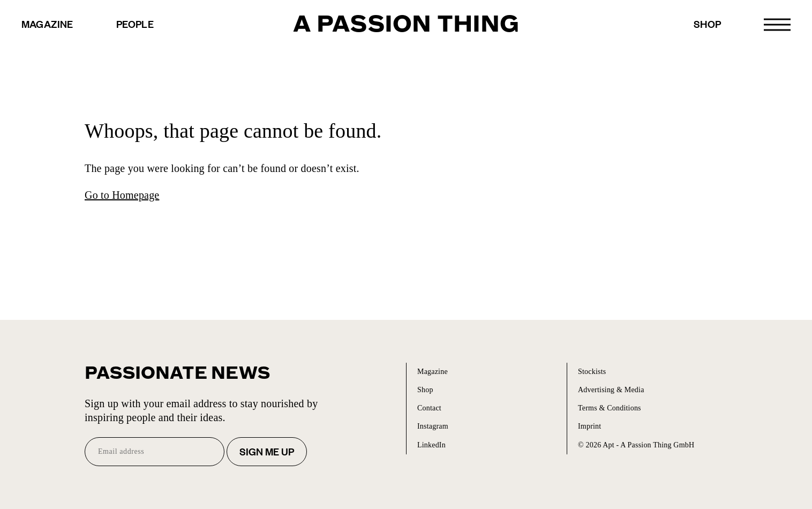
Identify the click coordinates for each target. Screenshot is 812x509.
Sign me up (267, 451)
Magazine (47, 24)
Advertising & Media (611, 390)
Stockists (592, 372)
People (135, 24)
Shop (707, 24)
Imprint (589, 426)
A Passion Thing (406, 24)
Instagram (433, 426)
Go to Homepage (122, 195)
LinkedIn (431, 445)
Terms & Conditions (610, 408)
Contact (429, 408)
